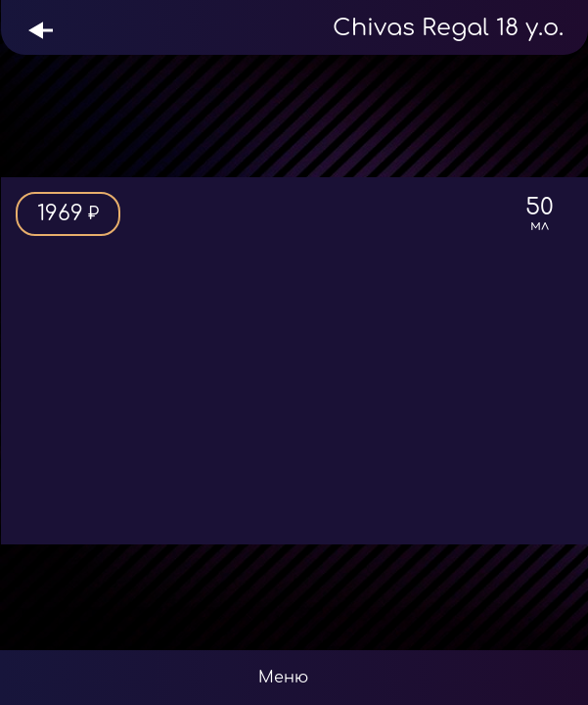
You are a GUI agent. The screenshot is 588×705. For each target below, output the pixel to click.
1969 (68, 214)
